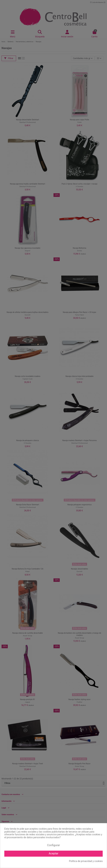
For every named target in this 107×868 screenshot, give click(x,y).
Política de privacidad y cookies (86, 861)
